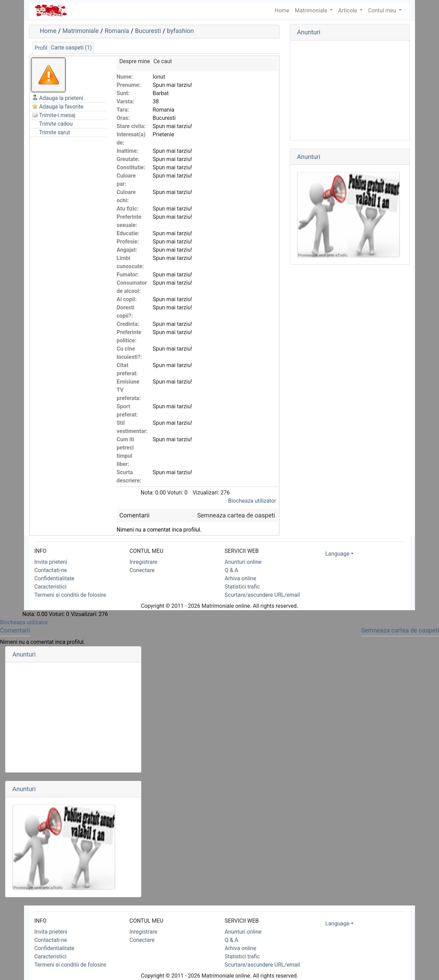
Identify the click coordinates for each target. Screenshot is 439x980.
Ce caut (163, 61)
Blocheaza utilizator (252, 501)
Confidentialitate (54, 578)
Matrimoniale (312, 10)
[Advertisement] (350, 90)
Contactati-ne (51, 570)
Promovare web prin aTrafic (323, 255)
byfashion (180, 31)
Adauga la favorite (61, 107)
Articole (348, 10)
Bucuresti (148, 31)
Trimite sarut (55, 132)
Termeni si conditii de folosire (70, 595)
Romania (117, 31)
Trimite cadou (56, 124)
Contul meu (383, 10)
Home (48, 31)
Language (337, 554)
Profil (41, 48)
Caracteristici (50, 587)
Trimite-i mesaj (57, 115)
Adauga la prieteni (61, 98)
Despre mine (135, 61)
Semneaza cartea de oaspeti (236, 515)
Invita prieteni (51, 562)
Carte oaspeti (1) (71, 48)
